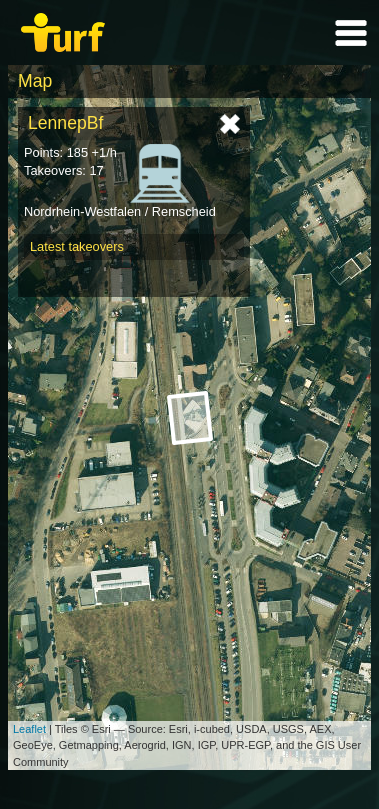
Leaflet (29, 729)
